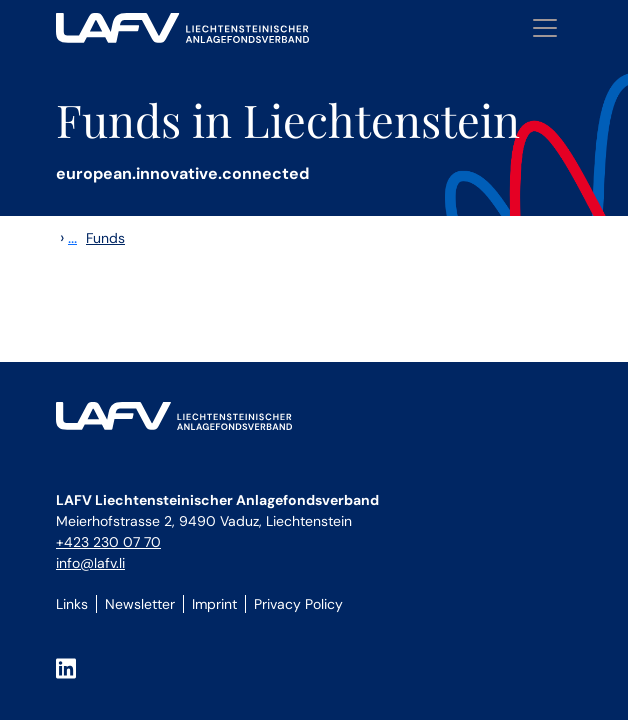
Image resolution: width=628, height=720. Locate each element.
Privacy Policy (298, 604)
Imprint (214, 604)
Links (72, 604)
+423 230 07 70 (108, 542)
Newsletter (140, 604)
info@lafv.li (90, 563)
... (72, 237)
